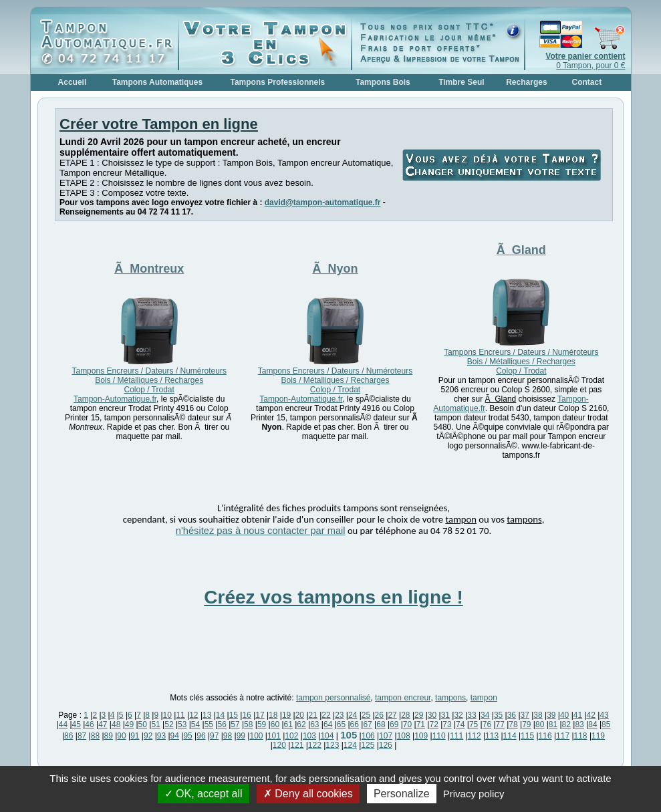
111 (456, 736)
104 (327, 736)
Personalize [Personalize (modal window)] (402, 794)
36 (512, 715)
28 (405, 715)
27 (392, 715)
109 (421, 736)
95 (187, 736)
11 (180, 715)
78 (513, 724)
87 (82, 736)
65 (341, 724)
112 (475, 736)
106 (368, 736)
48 (116, 724)
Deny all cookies (308, 794)
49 (129, 724)
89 (109, 736)
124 (350, 745)
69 (394, 724)
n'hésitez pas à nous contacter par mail (261, 531)
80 (540, 724)
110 (439, 736)
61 (288, 724)
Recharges (526, 82)
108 (404, 736)
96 (201, 736)
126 (386, 745)
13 (207, 715)
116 (545, 736)
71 (421, 724)
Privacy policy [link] (474, 794)
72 (433, 724)
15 (234, 715)
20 (300, 715)
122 (315, 745)
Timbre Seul (461, 82)
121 (297, 745)
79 (526, 724)
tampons (450, 698)
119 (598, 736)
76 (487, 724)
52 (169, 724)
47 (103, 724)
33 (472, 715)
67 (367, 724)
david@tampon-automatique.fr (323, 202)
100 (256, 736)
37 (525, 715)
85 (606, 724)
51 (155, 724)
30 (432, 715)
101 (274, 736)
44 (63, 724)
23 (339, 715)
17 (260, 715)
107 (386, 736)
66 (355, 724)
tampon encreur (403, 698)
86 (69, 736)
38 (538, 715)
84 (592, 724)
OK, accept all (204, 794)
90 (121, 736)
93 (161, 736)
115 (527, 736)
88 (95, 736)
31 (445, 715)
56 (222, 724)
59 (262, 724)
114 (510, 736)
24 (353, 715)
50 (143, 724)
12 (193, 715)
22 (326, 715)
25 (366, 715)
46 (89, 724)
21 (313, 715)
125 (368, 745)
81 (553, 724)
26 (379, 715)
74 (460, 724)
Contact (587, 82)
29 (419, 715)
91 (135, 736)
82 (566, 724)
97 (214, 736)
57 (235, 724)
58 (248, 724)
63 (314, 724)
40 (564, 715)
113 (492, 736)
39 (551, 715)
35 (498, 715)
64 (328, 724)
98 (228, 736)
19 (286, 715)
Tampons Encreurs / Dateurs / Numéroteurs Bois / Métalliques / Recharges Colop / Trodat (149, 380)
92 (148, 736)
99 (241, 736)
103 (309, 736)
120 (279, 745)
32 (458, 715)
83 (579, 724)
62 (301, 724)
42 (591, 715)
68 (381, 724)
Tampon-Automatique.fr (115, 399)
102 (291, 736)
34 (485, 715)
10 (167, 715)
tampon (484, 698)
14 (220, 715)
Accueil (73, 82)
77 (500, 724)
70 (407, 724)
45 (77, 724)
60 (275, 724)
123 (332, 745)
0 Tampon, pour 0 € (585, 61)
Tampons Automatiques (157, 82)
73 (447, 724)
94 (175, 736)
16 (246, 715)
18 (273, 715)
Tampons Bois (383, 82)
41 (578, 715)
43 (604, 715)
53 (182, 724)
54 (195, 724)
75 (474, 724)
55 (209, 724)
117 (563, 736)
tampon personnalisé (333, 698)
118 (581, 736)
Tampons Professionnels (277, 82)
